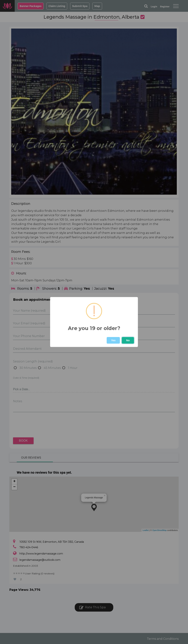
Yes (113, 340)
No (128, 340)
